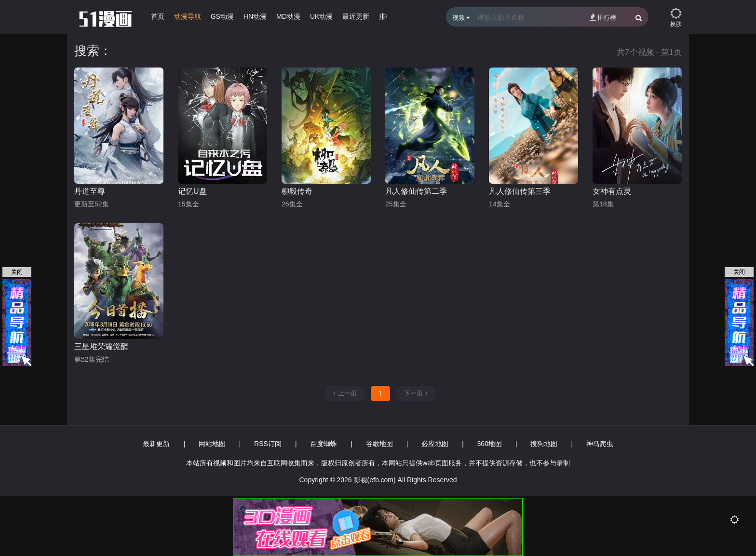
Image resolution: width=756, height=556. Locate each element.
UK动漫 (321, 16)
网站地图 (212, 444)
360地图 (490, 444)
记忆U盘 (192, 191)
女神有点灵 (612, 191)
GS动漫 (222, 16)
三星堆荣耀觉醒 (101, 346)
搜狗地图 (544, 444)
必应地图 (435, 444)
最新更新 (156, 444)
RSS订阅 (268, 444)
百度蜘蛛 (324, 444)
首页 (158, 16)
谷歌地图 (379, 444)
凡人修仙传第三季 (520, 191)
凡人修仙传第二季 (416, 191)
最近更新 (356, 16)
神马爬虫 (600, 444)
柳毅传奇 (297, 191)
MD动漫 (288, 16)
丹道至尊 (90, 191)
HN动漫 (255, 16)
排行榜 (603, 17)
